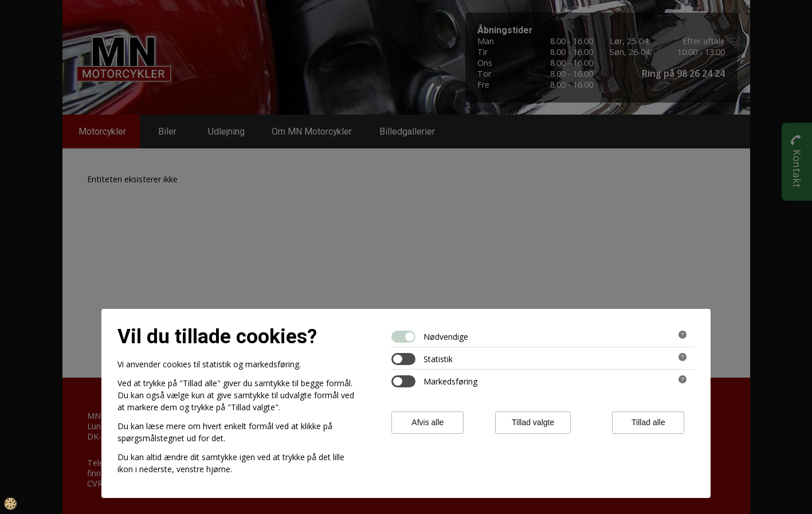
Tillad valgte (533, 422)
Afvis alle (427, 422)
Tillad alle (648, 422)
